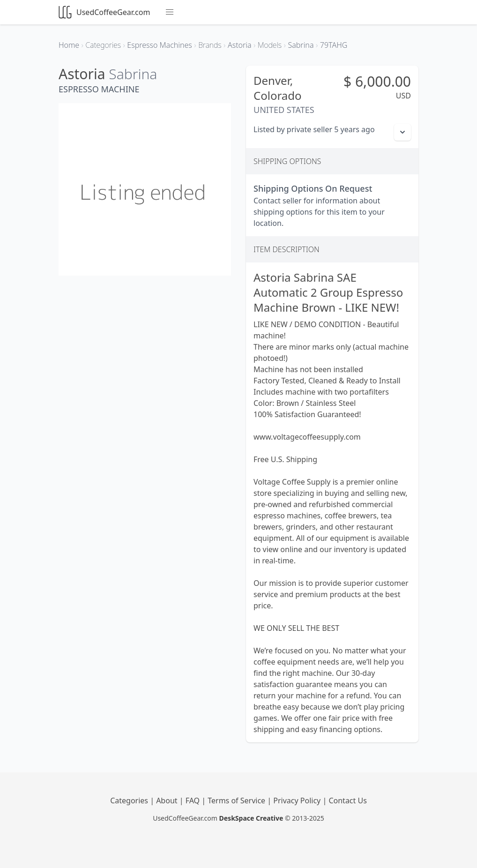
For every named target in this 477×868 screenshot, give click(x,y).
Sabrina (133, 74)
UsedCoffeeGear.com (104, 12)
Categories (130, 801)
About (168, 801)
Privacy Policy (298, 801)
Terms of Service (237, 801)
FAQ (194, 801)
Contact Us (347, 801)
